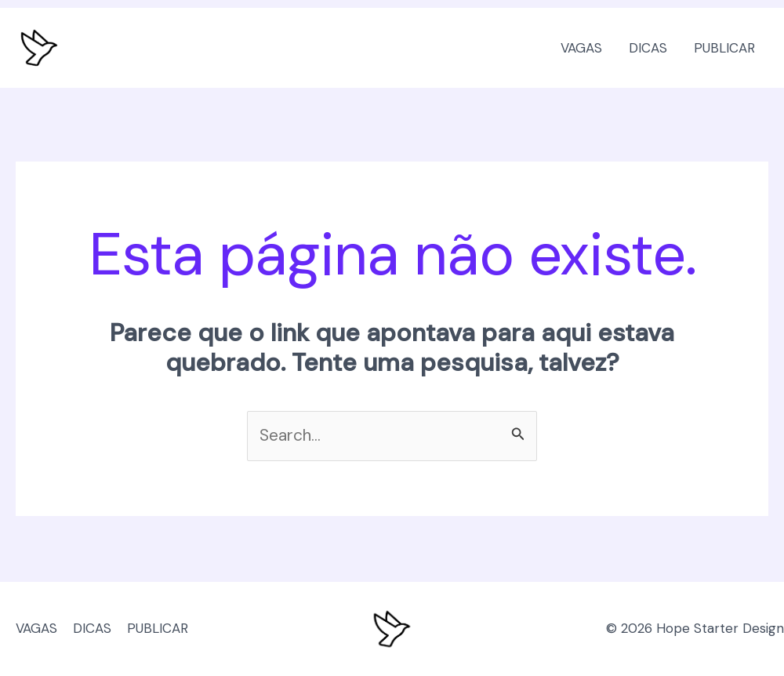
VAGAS (581, 48)
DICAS (648, 48)
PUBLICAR (724, 48)
